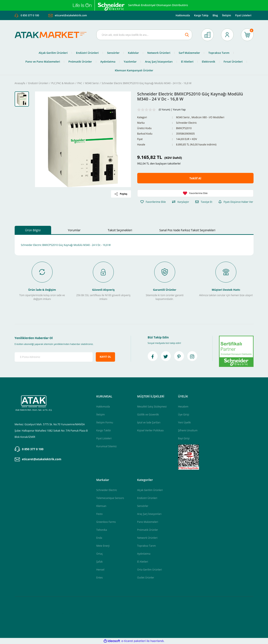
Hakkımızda (183, 15)
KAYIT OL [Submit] (105, 357)
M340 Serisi (183, 117)
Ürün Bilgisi (33, 230)
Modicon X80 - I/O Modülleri (208, 117)
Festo (100, 514)
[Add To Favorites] (195, 193)
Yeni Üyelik (184, 422)
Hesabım (183, 407)
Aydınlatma (144, 554)
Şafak (100, 562)
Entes (100, 578)
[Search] (144, 35)
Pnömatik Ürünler (148, 530)
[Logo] (52, 35)
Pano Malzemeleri (148, 522)
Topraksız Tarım (147, 546)
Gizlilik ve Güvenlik (148, 415)
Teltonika (102, 530)
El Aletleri (143, 562)
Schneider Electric (186, 123)
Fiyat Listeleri (243, 15)
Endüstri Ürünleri (147, 498)
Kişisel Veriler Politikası (151, 430)
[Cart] (247, 35)
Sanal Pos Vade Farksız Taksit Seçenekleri (187, 230)
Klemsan (101, 506)
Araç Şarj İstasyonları (149, 514)
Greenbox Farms (106, 522)
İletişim (227, 15)
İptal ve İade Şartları (149, 422)
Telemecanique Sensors (110, 498)
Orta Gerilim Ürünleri (150, 570)
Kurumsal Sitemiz (107, 446)
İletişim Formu (105, 422)
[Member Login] (227, 35)
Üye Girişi (184, 415)
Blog (215, 15)
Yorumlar (74, 230)
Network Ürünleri (147, 538)
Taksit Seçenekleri (120, 230)
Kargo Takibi (104, 430)
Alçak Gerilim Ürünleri (150, 490)
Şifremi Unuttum (188, 430)
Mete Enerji (103, 546)
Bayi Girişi (184, 438)
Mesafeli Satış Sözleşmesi (152, 407)
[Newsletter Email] (54, 357)
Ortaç (100, 554)
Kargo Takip (201, 15)
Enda (99, 538)
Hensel (100, 570)
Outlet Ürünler (146, 578)
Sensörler (143, 506)
